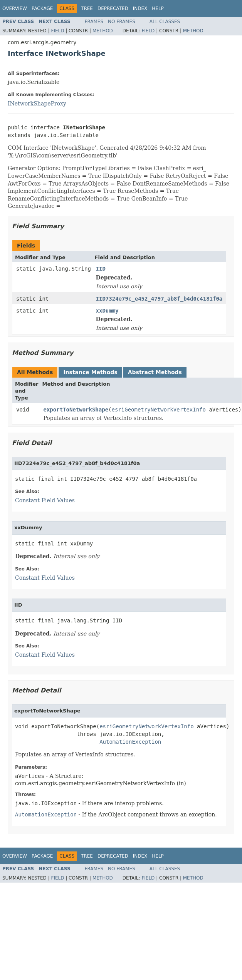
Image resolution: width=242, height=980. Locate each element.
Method (103, 31)
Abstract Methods (155, 372)
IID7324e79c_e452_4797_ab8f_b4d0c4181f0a (159, 299)
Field (57, 31)
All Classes (165, 22)
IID (101, 269)
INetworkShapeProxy (37, 104)
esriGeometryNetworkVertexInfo (159, 410)
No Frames (122, 22)
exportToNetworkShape (76, 410)
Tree (87, 8)
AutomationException (130, 742)
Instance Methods (90, 372)
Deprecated (113, 8)
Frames (94, 22)
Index (140, 8)
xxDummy (107, 311)
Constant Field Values (45, 500)
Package (42, 8)
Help (158, 8)
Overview (15, 8)
